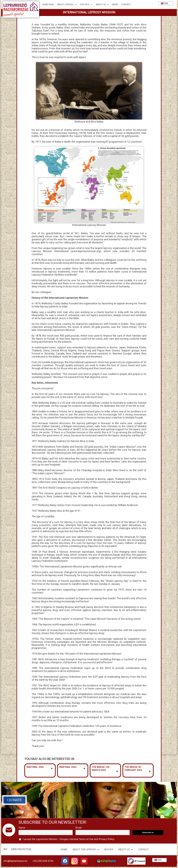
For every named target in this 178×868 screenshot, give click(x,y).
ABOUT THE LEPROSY (86, 849)
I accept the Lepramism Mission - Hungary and (67, 839)
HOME (64, 849)
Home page (48, 5)
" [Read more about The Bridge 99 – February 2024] (150, 773)
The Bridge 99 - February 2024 (133, 769)
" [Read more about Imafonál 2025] (84, 770)
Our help (86, 5)
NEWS (115, 5)
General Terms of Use (81, 839)
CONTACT (126, 5)
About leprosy (67, 5)
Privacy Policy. (107, 839)
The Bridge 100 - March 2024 (101, 769)
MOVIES (109, 849)
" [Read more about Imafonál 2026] (52, 770)
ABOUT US (126, 849)
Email (79, 828)
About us (102, 5)
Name (22, 828)
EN (163, 3)
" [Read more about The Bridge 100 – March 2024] (117, 773)
